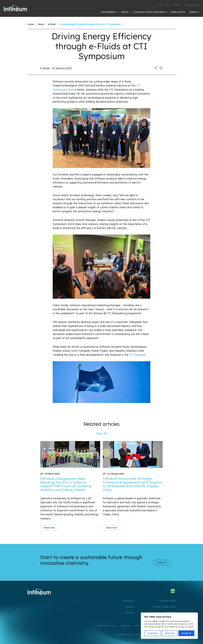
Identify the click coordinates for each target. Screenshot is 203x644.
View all (102, 433)
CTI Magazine (137, 355)
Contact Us (128, 601)
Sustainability (110, 12)
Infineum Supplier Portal (164, 607)
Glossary (129, 613)
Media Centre (178, 12)
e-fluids (52, 24)
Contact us (162, 562)
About (126, 12)
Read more (49, 528)
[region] (169, 626)
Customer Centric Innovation (151, 12)
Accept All (186, 633)
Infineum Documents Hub (107, 626)
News (41, 24)
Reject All (170, 633)
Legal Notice (126, 626)
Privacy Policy (141, 626)
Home (31, 24)
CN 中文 (176, 5)
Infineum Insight (192, 5)
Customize (153, 633)
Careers (195, 12)
